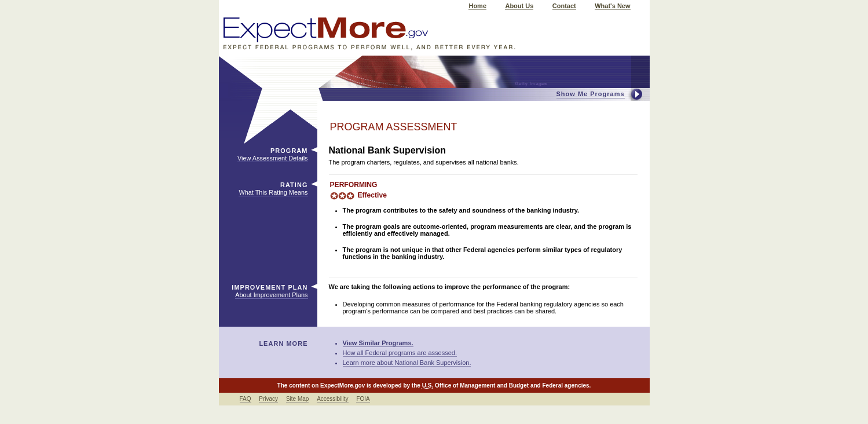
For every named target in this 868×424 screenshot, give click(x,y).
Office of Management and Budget (482, 385)
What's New (612, 6)
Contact (564, 6)
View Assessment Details (272, 158)
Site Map (297, 399)
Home (477, 6)
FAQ (246, 399)
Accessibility (332, 399)
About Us (519, 6)
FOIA (363, 399)
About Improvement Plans (271, 295)
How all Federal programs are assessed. (400, 353)
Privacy (268, 399)
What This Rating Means (273, 192)
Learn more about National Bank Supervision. (407, 363)
